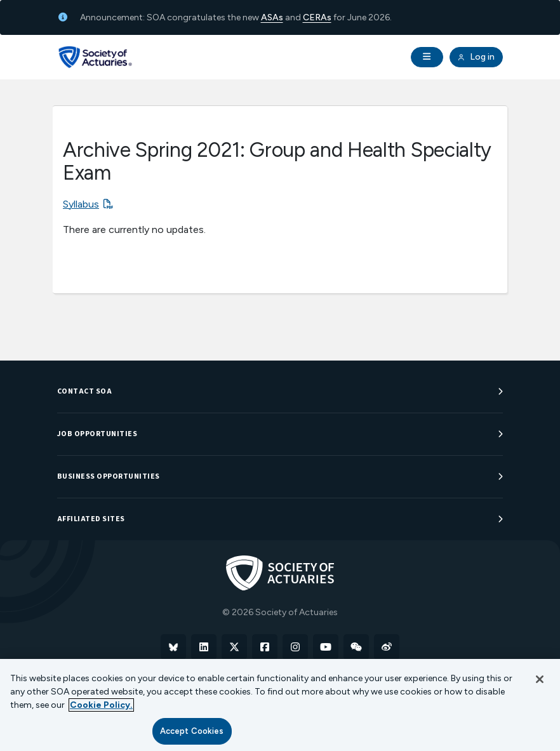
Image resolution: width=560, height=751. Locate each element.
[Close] (540, 679)
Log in (476, 57)
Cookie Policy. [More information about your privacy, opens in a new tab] (101, 705)
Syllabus (81, 204)
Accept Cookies (192, 731)
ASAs (272, 17)
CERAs (317, 17)
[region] (280, 705)
